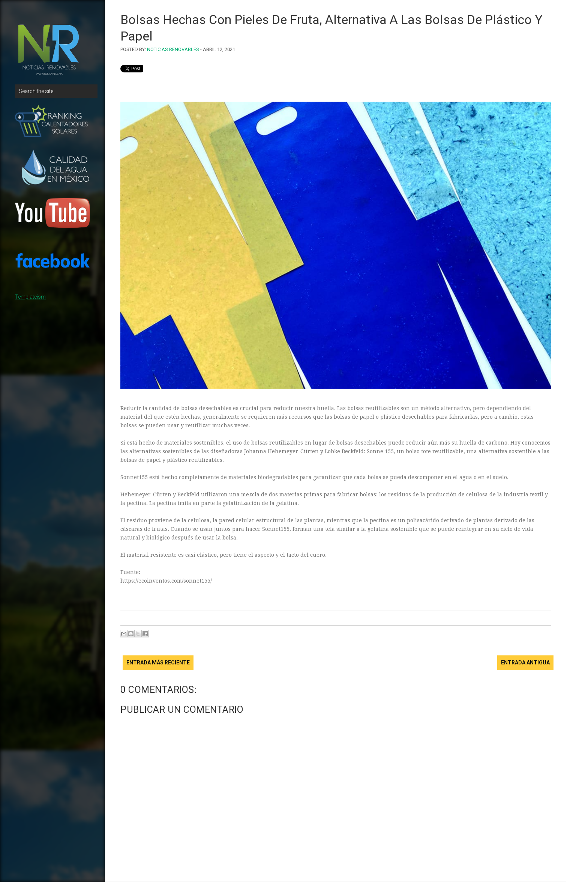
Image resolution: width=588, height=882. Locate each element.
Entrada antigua (525, 663)
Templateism (30, 297)
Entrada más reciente (158, 663)
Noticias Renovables (173, 49)
